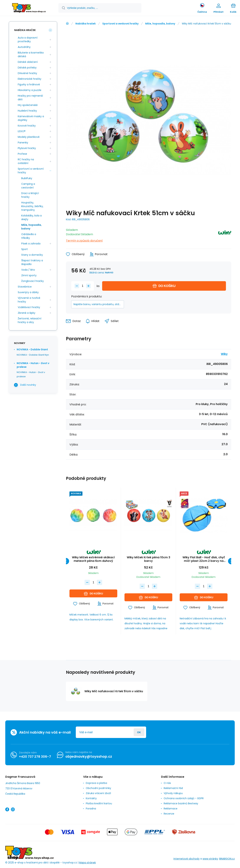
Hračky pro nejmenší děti (30, 98)
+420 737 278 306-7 (35, 757)
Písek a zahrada (31, 244)
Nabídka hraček (86, 24)
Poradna (91, 809)
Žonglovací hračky (33, 281)
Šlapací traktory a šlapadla (32, 262)
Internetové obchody (187, 859)
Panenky (23, 143)
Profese (22, 154)
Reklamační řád (173, 788)
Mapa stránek (87, 863)
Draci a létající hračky (30, 195)
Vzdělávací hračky (29, 307)
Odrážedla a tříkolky (29, 236)
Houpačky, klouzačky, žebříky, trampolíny (32, 206)
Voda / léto (28, 270)
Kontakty (91, 798)
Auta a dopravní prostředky (28, 40)
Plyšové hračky (27, 148)
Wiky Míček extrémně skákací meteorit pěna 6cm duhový (93, 559)
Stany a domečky (32, 255)
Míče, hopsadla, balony (160, 24)
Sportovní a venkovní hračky (120, 24)
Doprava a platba (96, 783)
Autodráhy (24, 47)
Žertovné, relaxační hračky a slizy (30, 320)
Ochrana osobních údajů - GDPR (184, 798)
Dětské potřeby (27, 68)
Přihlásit (139, 732)
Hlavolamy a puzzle (30, 90)
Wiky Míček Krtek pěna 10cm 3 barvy (148, 559)
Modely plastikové (29, 137)
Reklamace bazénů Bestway (181, 803)
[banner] (29, 8)
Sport (25, 249)
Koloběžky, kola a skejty (31, 217)
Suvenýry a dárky (28, 292)
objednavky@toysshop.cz (89, 756)
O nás (167, 783)
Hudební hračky (27, 111)
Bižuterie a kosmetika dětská (31, 54)
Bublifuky (27, 178)
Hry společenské (28, 105)
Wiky (224, 354)
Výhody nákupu (173, 793)
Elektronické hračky (30, 79)
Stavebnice (25, 287)
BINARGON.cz (227, 859)
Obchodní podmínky (98, 788)
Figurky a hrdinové (29, 84)
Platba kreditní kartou (99, 803)
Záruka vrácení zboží (98, 793)
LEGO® (22, 131)
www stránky (210, 859)
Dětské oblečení (28, 62)
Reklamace (171, 809)
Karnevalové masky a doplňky (31, 118)
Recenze (169, 814)
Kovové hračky (27, 126)
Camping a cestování (28, 186)
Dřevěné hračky (27, 73)
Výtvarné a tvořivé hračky (29, 300)
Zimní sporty (29, 275)
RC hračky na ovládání (26, 161)
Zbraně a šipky (27, 313)
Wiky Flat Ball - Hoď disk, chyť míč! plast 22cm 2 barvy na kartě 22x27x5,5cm (204, 559)
